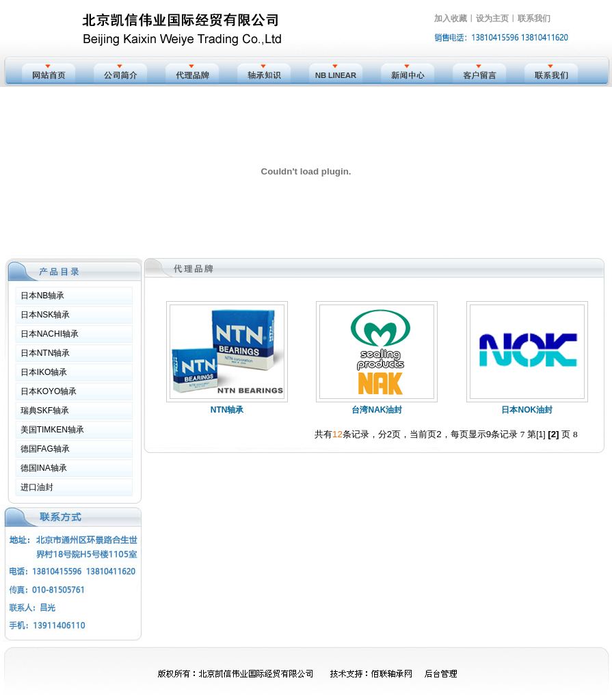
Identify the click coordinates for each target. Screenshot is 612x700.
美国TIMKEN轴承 (52, 430)
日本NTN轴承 (45, 353)
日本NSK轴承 (45, 315)
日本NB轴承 (43, 296)
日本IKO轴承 (44, 372)
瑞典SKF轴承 (45, 411)
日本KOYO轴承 (49, 391)
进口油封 (37, 487)
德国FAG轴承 (45, 449)
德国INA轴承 (44, 468)
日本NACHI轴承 (50, 334)
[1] (541, 435)
